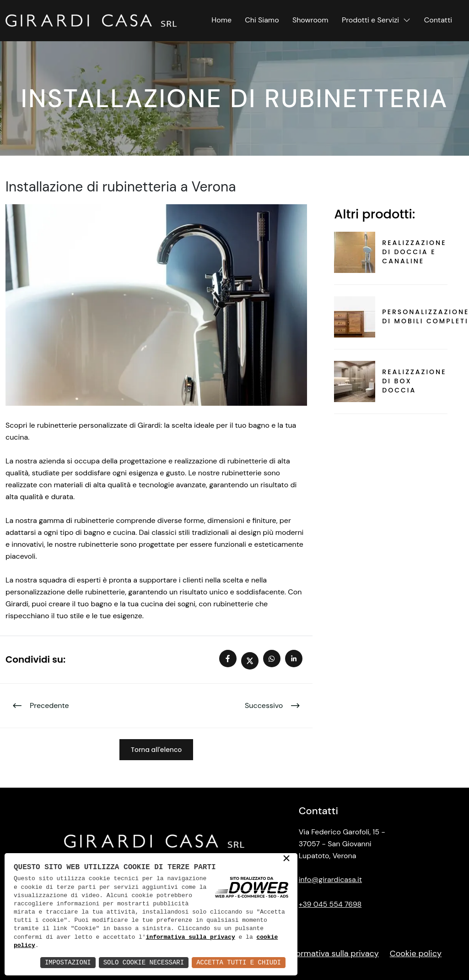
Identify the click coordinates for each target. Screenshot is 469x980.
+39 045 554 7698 (330, 904)
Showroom (310, 20)
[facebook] (230, 660)
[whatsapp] (274, 660)
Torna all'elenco (156, 750)
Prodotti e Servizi (376, 20)
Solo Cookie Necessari (144, 962)
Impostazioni (68, 962)
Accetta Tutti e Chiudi (239, 962)
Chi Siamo (262, 20)
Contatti (438, 20)
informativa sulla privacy (191, 937)
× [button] (286, 859)
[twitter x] (252, 660)
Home (221, 20)
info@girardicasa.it (330, 879)
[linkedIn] (296, 660)
